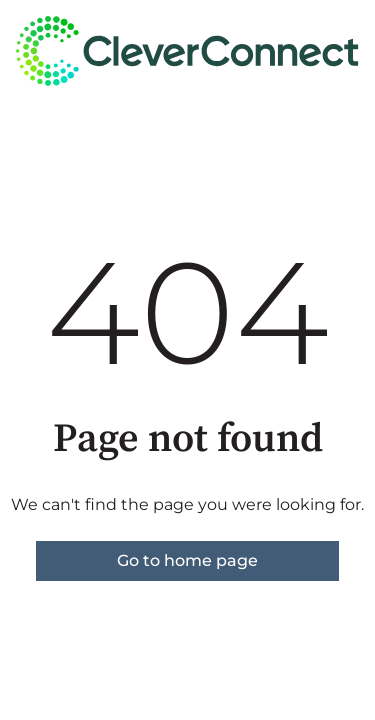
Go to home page (187, 560)
